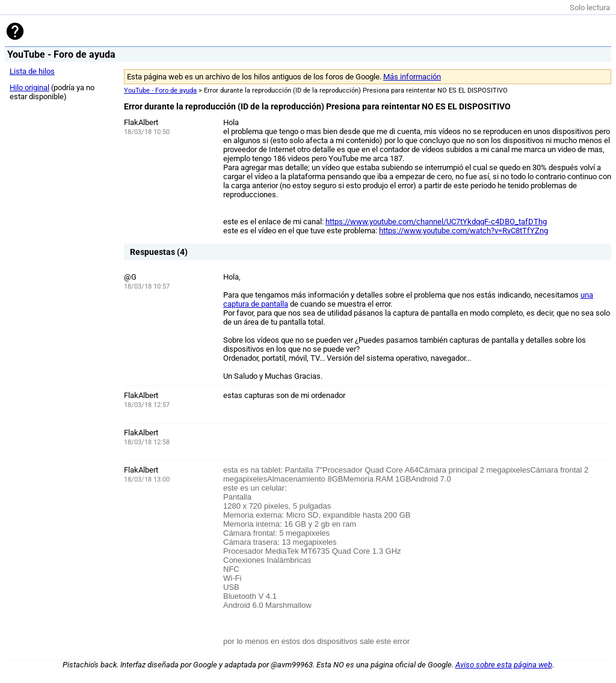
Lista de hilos (32, 71)
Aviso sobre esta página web (504, 665)
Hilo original (29, 87)
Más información (412, 77)
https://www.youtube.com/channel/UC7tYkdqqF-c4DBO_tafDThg (436, 222)
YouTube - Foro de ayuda (160, 90)
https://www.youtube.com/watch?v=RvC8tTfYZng (464, 231)
